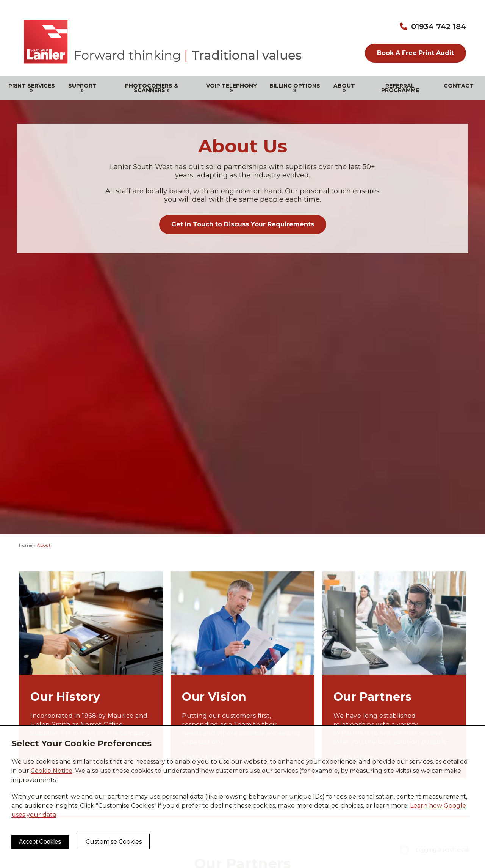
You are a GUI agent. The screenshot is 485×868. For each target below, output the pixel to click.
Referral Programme (400, 88)
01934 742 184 (439, 27)
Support (82, 88)
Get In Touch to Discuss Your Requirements (243, 224)
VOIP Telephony (232, 88)
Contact (459, 86)
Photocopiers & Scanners (152, 88)
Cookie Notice (52, 771)
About (344, 88)
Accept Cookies (40, 842)
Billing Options (295, 88)
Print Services (32, 88)
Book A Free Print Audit (415, 53)
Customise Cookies (114, 842)
